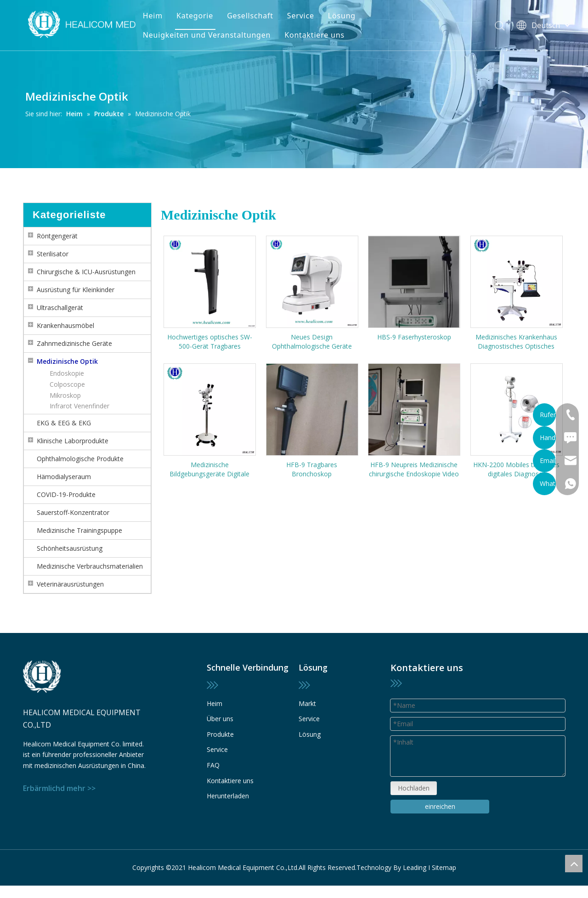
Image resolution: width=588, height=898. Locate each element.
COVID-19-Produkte (66, 494)
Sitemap (444, 862)
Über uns (220, 734)
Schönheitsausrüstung (70, 548)
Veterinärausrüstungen (70, 584)
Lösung (342, 16)
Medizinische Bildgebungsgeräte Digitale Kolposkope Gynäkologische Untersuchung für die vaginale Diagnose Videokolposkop (209, 469)
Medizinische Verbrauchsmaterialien (90, 566)
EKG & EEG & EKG (64, 423)
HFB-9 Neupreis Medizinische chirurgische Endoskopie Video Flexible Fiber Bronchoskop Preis (414, 469)
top (574, 864)
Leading (415, 862)
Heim (153, 16)
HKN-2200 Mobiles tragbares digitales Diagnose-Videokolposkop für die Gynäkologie (516, 469)
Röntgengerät (57, 236)
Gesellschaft (250, 16)
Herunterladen (228, 811)
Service (301, 16)
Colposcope (67, 384)
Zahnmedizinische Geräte (74, 343)
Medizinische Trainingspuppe (79, 530)
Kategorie (195, 16)
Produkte (220, 749)
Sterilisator (53, 254)
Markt (307, 703)
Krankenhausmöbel (65, 325)
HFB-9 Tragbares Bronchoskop (312, 469)
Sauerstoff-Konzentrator (73, 512)
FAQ (213, 780)
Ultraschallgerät (60, 308)
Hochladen (413, 759)
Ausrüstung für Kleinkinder (76, 290)
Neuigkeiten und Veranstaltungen (207, 35)
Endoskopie (67, 373)
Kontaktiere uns (314, 35)
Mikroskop (65, 395)
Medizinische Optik (67, 361)
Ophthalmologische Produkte (80, 459)
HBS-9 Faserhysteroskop (414, 337)
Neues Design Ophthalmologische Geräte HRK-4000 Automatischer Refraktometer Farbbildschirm (312, 342)
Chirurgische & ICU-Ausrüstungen (86, 272)
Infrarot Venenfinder (79, 406)
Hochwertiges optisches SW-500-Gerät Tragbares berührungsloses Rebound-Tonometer (210, 342)
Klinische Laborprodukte (73, 441)
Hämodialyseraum (64, 477)
